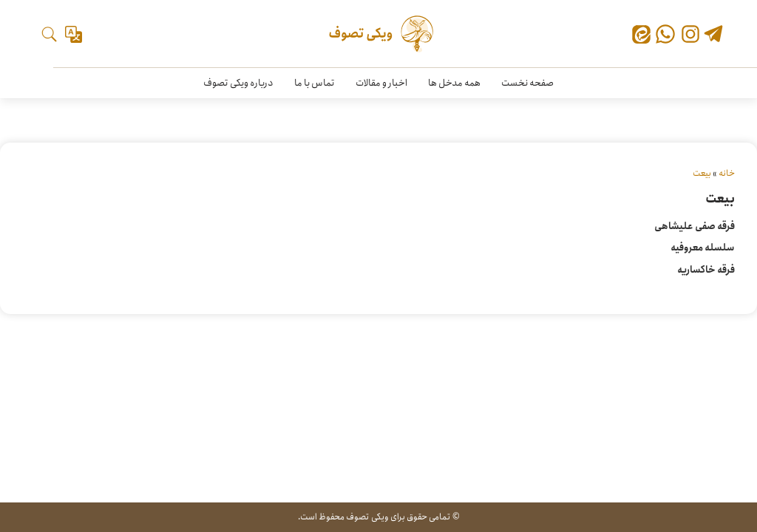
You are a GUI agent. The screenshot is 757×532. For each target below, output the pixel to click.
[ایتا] (641, 37)
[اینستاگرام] (690, 34)
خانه (727, 173)
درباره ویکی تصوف (238, 83)
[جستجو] (49, 34)
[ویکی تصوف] (379, 34)
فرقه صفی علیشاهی (695, 226)
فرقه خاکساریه (706, 270)
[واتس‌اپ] (665, 34)
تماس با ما (315, 83)
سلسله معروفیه (703, 248)
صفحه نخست (527, 83)
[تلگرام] (713, 35)
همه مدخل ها (454, 83)
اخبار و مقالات (381, 83)
